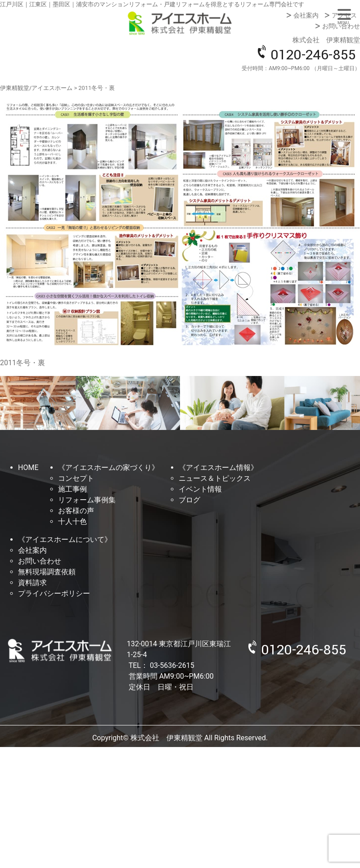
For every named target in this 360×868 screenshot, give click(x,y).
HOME (28, 468)
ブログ (189, 500)
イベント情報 (200, 489)
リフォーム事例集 (87, 500)
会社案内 (306, 15)
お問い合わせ (341, 26)
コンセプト (76, 478)
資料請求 (32, 583)
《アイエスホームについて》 (65, 539)
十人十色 (72, 521)
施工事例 (72, 489)
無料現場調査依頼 (47, 572)
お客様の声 (76, 511)
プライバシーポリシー (54, 593)
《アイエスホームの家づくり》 (108, 468)
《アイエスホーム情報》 (218, 468)
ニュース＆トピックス (215, 478)
